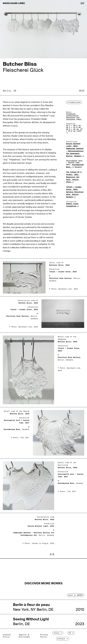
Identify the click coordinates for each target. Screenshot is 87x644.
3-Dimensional (74, 102)
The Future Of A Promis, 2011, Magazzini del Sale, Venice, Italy (74, 177)
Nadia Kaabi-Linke (14, 3)
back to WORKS (76, 595)
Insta (57, 633)
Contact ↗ (63, 639)
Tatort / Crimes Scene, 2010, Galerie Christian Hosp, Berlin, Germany (75, 192)
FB (70, 633)
